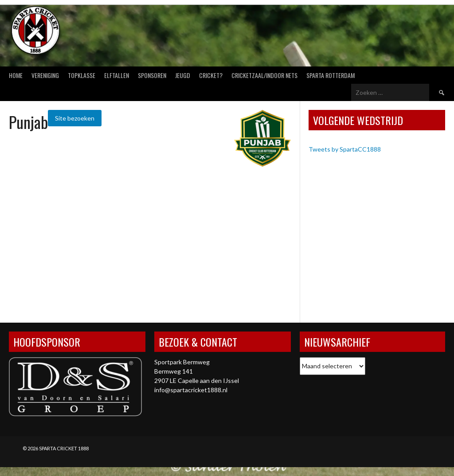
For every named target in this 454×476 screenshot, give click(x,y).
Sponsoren (152, 75)
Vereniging (45, 75)
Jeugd (183, 75)
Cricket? (211, 75)
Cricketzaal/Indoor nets (264, 75)
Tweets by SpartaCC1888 (345, 149)
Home (16, 75)
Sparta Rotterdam (331, 75)
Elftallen (117, 75)
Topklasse (82, 75)
